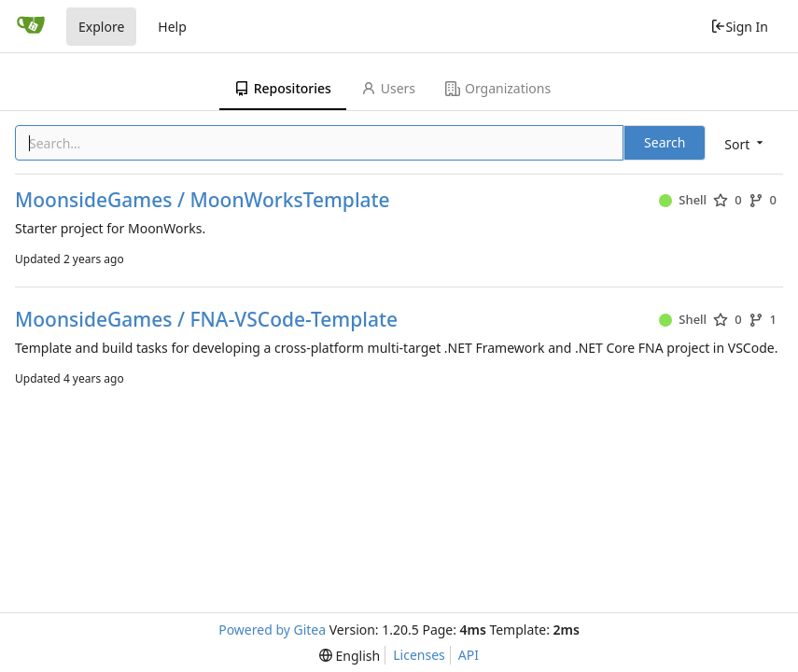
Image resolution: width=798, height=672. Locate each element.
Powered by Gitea (272, 630)
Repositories (283, 88)
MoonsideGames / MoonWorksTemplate (203, 200)
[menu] (745, 144)
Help (172, 27)
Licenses (419, 655)
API (469, 655)
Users (388, 88)
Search (665, 142)
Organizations (498, 88)
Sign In (739, 27)
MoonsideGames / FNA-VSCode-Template (206, 320)
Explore (101, 27)
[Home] (31, 26)
